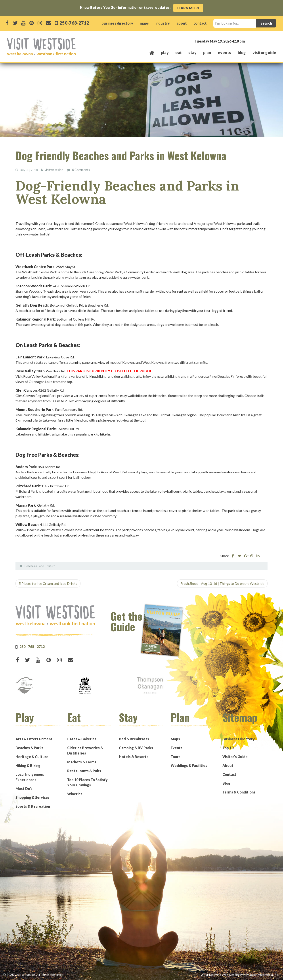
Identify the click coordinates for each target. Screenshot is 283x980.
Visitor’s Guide (235, 756)
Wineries (75, 794)
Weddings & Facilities (189, 765)
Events (177, 748)
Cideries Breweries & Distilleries (85, 750)
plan (207, 52)
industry (163, 23)
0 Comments (81, 170)
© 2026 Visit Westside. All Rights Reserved (33, 974)
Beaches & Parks (34, 566)
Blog (242, 52)
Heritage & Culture (32, 756)
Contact (229, 774)
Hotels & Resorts (134, 756)
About (228, 765)
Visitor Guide (264, 52)
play (165, 52)
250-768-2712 (74, 23)
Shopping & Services (33, 797)
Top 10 (228, 748)
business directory (117, 23)
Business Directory (239, 739)
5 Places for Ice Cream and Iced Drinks (48, 583)
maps (144, 23)
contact (200, 23)
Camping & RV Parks (136, 748)
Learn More (188, 8)
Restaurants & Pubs (84, 771)
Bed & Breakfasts (134, 739)
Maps (175, 739)
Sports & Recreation (33, 806)
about (182, 23)
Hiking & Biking (28, 765)
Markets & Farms (82, 762)
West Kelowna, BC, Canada (249, 41)
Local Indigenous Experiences (30, 777)
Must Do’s (24, 788)
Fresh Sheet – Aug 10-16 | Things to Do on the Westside (222, 583)
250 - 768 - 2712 (32, 646)
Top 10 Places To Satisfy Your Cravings (87, 782)
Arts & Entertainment (34, 739)
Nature (51, 566)
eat (179, 52)
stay (192, 52)
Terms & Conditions (239, 792)
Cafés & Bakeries (82, 739)
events (224, 52)
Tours (176, 756)
